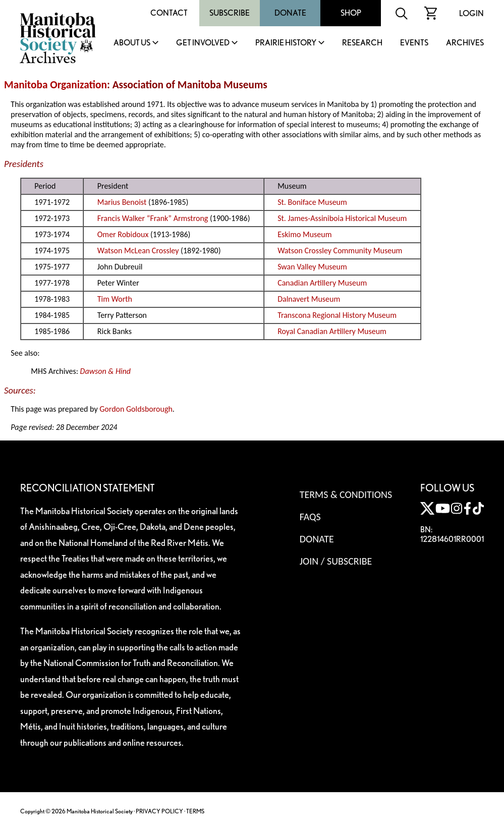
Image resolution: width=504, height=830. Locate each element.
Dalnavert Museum (309, 299)
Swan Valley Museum (312, 267)
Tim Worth (115, 299)
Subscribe (230, 13)
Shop (351, 13)
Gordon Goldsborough (136, 409)
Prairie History (286, 43)
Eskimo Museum (304, 234)
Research (362, 43)
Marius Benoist (122, 202)
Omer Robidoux (123, 234)
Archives (465, 43)
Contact (169, 13)
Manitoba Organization (55, 85)
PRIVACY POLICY (159, 811)
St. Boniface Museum (312, 202)
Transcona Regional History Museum (337, 315)
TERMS (195, 811)
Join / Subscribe (336, 561)
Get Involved (203, 43)
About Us (132, 43)
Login (471, 13)
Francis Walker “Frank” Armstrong (153, 218)
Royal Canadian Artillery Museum (332, 331)
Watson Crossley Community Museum (340, 251)
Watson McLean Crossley (138, 251)
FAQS (310, 517)
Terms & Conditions (346, 494)
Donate (290, 13)
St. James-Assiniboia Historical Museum (342, 218)
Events (414, 43)
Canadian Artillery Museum (322, 283)
